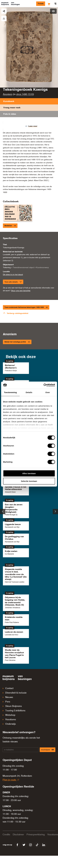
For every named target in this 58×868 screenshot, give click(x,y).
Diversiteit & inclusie (15, 693)
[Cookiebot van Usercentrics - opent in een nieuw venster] (43, 385)
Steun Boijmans (12, 706)
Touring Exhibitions (14, 711)
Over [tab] (48, 392)
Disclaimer (18, 835)
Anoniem (8, 94)
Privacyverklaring (36, 835)
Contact (8, 688)
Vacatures (9, 720)
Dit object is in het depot (13, 275)
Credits (6, 835)
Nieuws (8, 697)
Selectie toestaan (29, 481)
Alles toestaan (29, 473)
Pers (6, 702)
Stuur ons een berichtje (21, 291)
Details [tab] (29, 392)
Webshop (9, 715)
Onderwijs (9, 724)
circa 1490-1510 (25, 94)
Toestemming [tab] (10, 392)
